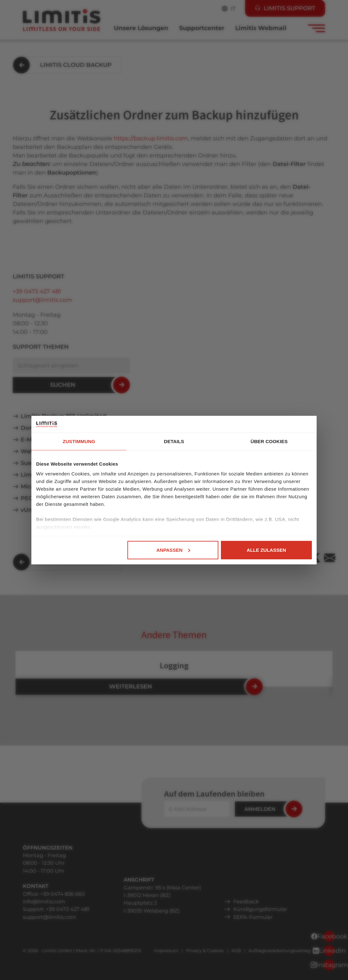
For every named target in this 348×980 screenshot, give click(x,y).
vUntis (30, 510)
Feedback (246, 901)
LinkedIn (329, 951)
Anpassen (173, 550)
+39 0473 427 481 (37, 291)
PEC (27, 498)
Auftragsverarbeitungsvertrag (279, 951)
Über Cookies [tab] (269, 441)
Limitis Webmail (261, 28)
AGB (236, 951)
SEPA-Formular (253, 917)
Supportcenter (202, 28)
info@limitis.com (44, 901)
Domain (32, 428)
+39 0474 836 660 (63, 894)
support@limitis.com (42, 300)
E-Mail (30, 440)
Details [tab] (174, 441)
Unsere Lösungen (141, 28)
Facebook (329, 936)
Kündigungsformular (260, 909)
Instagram (329, 965)
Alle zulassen (266, 550)
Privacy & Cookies (205, 951)
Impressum (166, 951)
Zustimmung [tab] (79, 441)
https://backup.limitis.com (151, 138)
